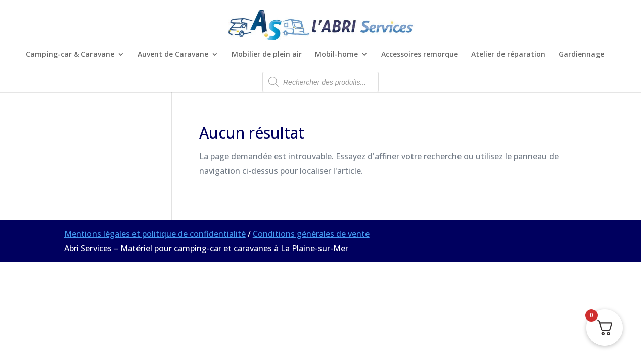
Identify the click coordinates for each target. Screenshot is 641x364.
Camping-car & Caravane (70, 55)
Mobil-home (336, 55)
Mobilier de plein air (267, 55)
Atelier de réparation (508, 55)
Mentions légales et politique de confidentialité (155, 234)
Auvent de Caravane (173, 55)
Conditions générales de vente (311, 234)
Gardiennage (581, 55)
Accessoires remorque (420, 55)
